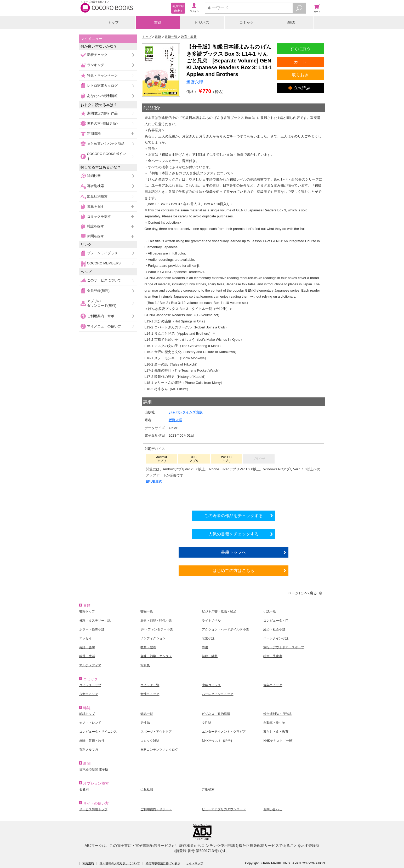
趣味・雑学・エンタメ (156, 656)
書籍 (158, 22)
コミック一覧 (150, 685)
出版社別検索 (97, 196)
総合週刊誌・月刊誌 (277, 714)
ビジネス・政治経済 (216, 714)
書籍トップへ (234, 552)
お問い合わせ (273, 809)
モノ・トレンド (90, 723)
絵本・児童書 (273, 656)
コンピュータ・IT (276, 621)
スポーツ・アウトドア (156, 732)
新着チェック (97, 55)
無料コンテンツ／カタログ (159, 750)
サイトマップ (195, 863)
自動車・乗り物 (274, 723)
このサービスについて (104, 280)
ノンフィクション (153, 638)
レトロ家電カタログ (102, 86)
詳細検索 (94, 176)
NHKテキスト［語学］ (218, 741)
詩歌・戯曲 (210, 656)
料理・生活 (87, 656)
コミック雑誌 (150, 741)
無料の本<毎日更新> (103, 123)
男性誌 (145, 723)
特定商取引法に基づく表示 (163, 863)
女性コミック (150, 694)
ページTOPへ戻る (302, 593)
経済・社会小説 (274, 629)
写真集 (145, 665)
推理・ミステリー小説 (95, 621)
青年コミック (273, 685)
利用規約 (88, 863)
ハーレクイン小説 (276, 638)
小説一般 (270, 611)
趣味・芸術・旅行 (92, 741)
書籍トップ (87, 611)
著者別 (84, 789)
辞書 (205, 647)
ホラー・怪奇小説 (92, 629)
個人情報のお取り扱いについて (120, 863)
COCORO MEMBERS (104, 263)
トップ (113, 22)
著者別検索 (96, 186)
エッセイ (86, 638)
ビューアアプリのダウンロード (224, 809)
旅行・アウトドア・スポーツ (284, 647)
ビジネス (202, 22)
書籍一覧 (147, 611)
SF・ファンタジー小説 (157, 629)
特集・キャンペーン (102, 75)
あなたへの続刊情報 (102, 96)
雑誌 (291, 22)
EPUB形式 (154, 481)
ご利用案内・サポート (104, 316)
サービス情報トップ (93, 809)
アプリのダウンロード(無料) (102, 303)
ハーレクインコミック (218, 694)
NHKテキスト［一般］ (279, 741)
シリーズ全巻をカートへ (234, 497)
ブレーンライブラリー (104, 253)
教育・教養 (148, 647)
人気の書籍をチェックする (234, 534)
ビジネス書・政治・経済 (219, 611)
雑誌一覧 (147, 714)
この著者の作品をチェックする (234, 516)
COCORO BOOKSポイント (106, 156)
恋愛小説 (208, 638)
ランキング (96, 65)
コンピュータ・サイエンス (98, 732)
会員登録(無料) (98, 291)
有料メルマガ (89, 750)
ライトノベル (211, 621)
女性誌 (207, 723)
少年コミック (211, 685)
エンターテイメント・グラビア (224, 732)
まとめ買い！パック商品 (106, 144)
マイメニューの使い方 (104, 326)
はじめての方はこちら (234, 570)
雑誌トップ (87, 714)
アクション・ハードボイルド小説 (225, 629)
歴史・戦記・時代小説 (156, 621)
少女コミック (89, 694)
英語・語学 (87, 647)
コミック (247, 22)
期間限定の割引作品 (102, 113)
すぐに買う (300, 49)
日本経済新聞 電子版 (94, 769)
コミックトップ (90, 685)
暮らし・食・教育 (276, 732)
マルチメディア (90, 665)
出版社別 (147, 789)
